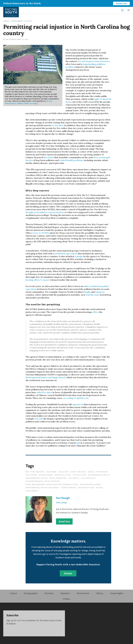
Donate (68, 573)
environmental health (99, 475)
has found (49, 157)
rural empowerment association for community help (52, 484)
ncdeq (91, 472)
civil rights (74, 478)
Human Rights (117, 593)
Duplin (87, 292)
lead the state (93, 295)
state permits (32, 491)
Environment (17, 21)
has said (39, 419)
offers (96, 312)
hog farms (51, 472)
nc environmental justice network (43, 481)
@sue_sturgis (61, 502)
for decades (57, 125)
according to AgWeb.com (76, 398)
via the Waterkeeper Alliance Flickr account (29, 102)
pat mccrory (102, 472)
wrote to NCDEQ (41, 233)
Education (65, 593)
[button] (129, 10)
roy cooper (31, 475)
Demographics (31, 593)
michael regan (46, 475)
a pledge (79, 256)
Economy (49, 593)
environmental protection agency (42, 488)
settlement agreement (66, 254)
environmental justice (37, 478)
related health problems (71, 160)
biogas (100, 488)
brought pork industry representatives (45, 212)
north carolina (78, 472)
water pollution (63, 475)
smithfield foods (86, 488)
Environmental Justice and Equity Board (45, 377)
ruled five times (44, 392)
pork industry (38, 472)
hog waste (64, 472)
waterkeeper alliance (90, 484)
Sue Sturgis (11, 39)
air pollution (80, 475)
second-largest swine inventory (94, 61)
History (100, 593)
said (78, 443)
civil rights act (88, 478)
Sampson (100, 292)
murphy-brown (69, 488)
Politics (28, 21)
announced (78, 404)
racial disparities (58, 478)
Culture (13, 593)
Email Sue (64, 521)
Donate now (121, 3)
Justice (6, 21)
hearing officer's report (37, 280)
